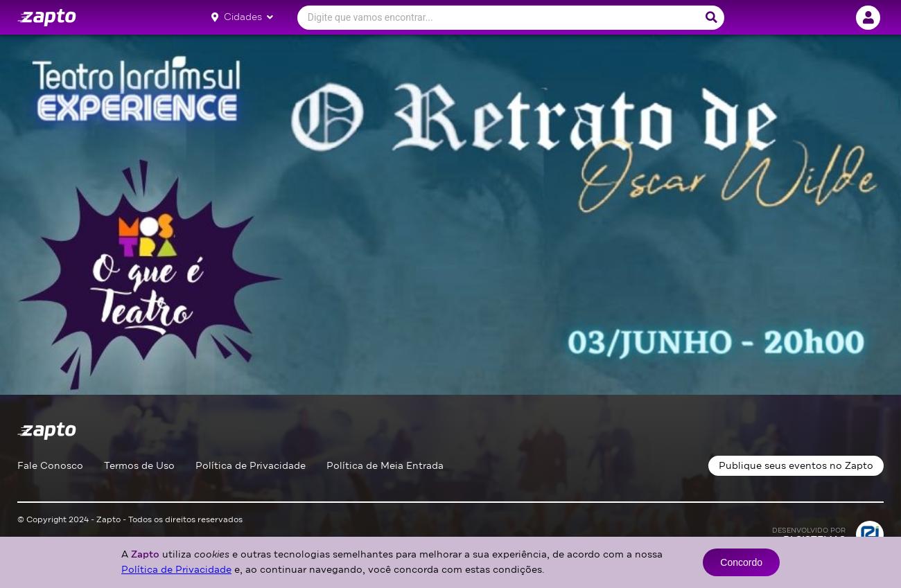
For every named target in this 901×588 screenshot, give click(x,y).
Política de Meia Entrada (385, 466)
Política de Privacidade (251, 466)
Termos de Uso (139, 466)
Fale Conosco (50, 466)
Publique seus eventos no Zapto (796, 466)
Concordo (741, 562)
